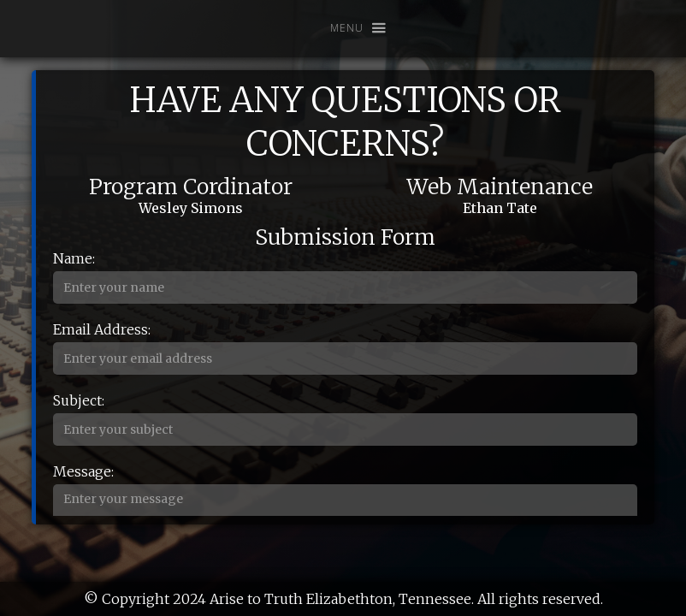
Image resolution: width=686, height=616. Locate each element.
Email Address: (102, 329)
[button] (350, 29)
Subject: (79, 400)
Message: (83, 471)
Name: (74, 258)
